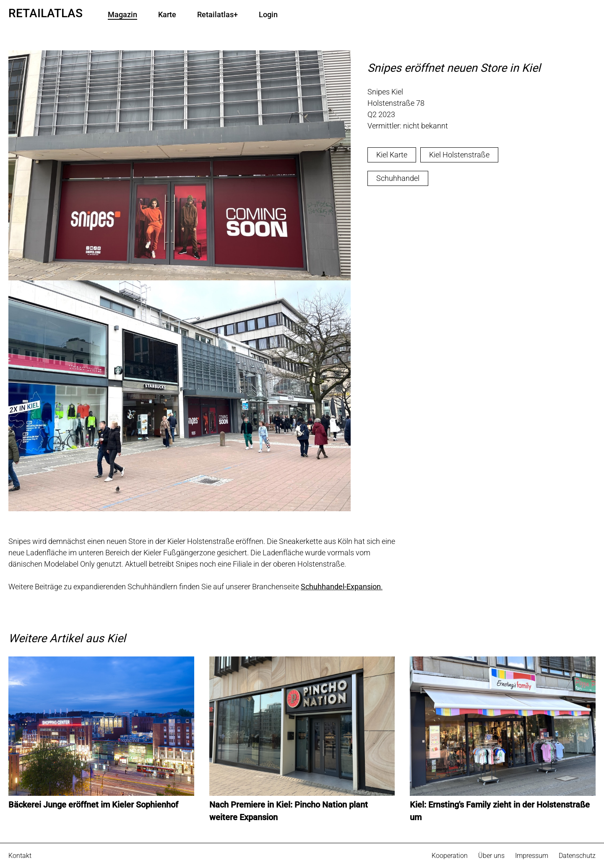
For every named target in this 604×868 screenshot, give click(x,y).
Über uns (491, 856)
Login (268, 15)
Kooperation (450, 856)
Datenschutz (577, 856)
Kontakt (20, 856)
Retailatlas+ (217, 15)
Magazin (122, 15)
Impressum (532, 856)
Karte (167, 15)
